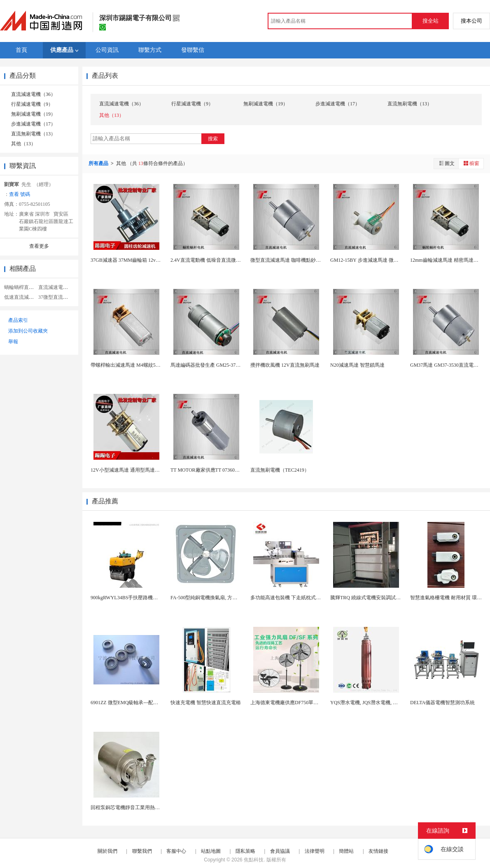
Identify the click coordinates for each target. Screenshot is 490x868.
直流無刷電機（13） (33, 134)
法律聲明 (315, 851)
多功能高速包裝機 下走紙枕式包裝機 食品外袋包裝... (308, 598)
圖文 (446, 163)
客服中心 (176, 851)
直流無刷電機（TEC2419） (280, 470)
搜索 (213, 139)
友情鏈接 (378, 851)
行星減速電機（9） (32, 104)
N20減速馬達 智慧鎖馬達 (357, 365)
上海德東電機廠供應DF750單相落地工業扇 (297, 703)
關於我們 (107, 851)
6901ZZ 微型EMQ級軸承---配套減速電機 (134, 703)
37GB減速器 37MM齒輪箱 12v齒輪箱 (131, 260)
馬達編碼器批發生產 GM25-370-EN (208, 365)
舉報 (13, 342)
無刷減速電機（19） (33, 114)
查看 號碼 (20, 194)
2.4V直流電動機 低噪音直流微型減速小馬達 (218, 260)
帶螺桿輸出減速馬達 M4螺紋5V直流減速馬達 (140, 365)
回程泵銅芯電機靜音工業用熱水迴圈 (130, 807)
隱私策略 (245, 851)
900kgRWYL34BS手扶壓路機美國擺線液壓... (138, 598)
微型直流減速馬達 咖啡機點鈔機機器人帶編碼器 (303, 260)
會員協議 (280, 851)
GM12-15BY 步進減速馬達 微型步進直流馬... (379, 260)
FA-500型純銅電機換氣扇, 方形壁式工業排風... (220, 598)
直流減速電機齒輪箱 (61, 287)
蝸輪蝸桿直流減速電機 (29, 287)
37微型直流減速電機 (61, 297)
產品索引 (18, 320)
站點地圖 (211, 851)
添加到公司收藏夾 (28, 331)
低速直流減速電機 (24, 297)
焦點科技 (254, 860)
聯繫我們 (142, 851)
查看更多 (39, 246)
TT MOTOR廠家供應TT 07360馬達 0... (211, 470)
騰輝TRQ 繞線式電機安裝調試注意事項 (373, 598)
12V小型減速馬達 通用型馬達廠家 (128, 470)
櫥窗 (471, 163)
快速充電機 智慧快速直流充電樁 (206, 703)
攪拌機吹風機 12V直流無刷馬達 (285, 365)
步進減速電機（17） (33, 124)
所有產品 (99, 163)
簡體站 (346, 851)
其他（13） (23, 144)
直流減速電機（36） (33, 94)
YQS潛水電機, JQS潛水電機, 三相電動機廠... (378, 703)
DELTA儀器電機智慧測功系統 (442, 703)
